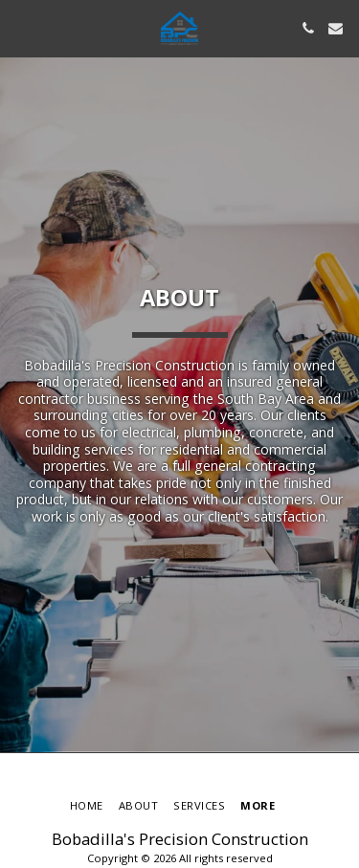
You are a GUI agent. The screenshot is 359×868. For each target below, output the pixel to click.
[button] (21, 27)
